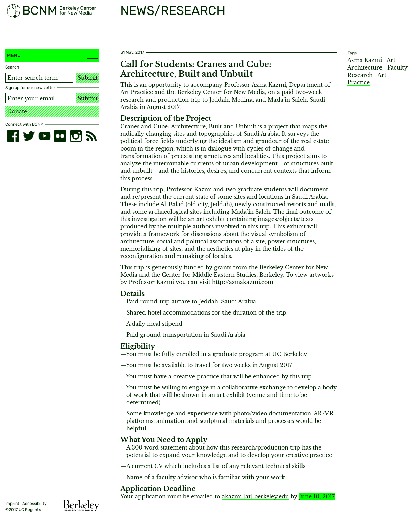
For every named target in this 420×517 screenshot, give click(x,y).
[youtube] (45, 136)
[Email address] (39, 98)
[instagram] (76, 136)
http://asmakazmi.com (243, 282)
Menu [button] (52, 55)
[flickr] (60, 136)
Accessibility (34, 504)
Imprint (12, 504)
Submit (88, 78)
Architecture (365, 67)
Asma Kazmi (365, 60)
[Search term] (39, 78)
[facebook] (13, 136)
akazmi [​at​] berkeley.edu (255, 496)
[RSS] (91, 136)
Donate (17, 111)
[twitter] (29, 136)
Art (391, 60)
